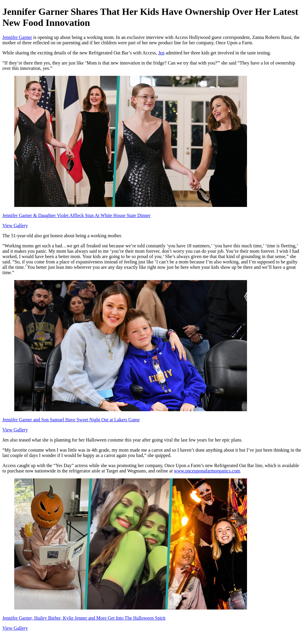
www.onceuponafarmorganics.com (207, 471)
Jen (161, 53)
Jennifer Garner (17, 37)
